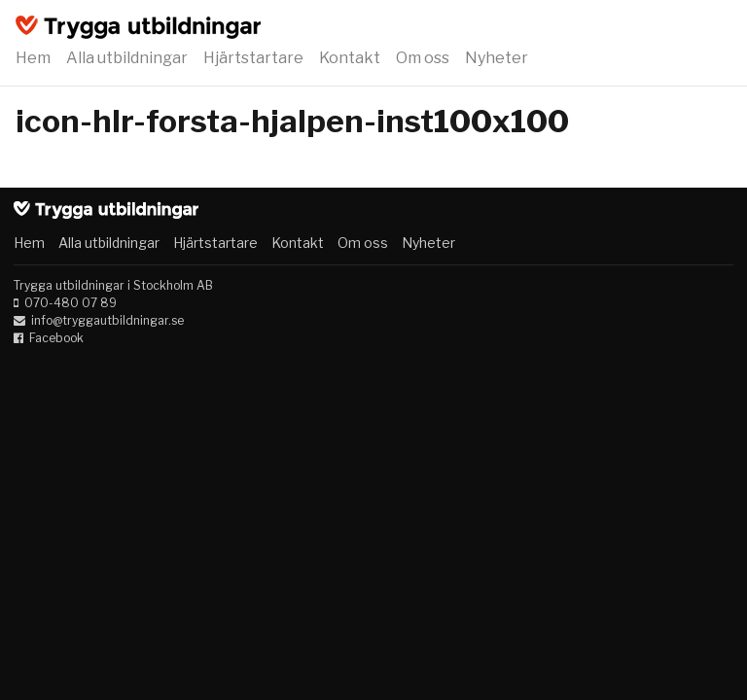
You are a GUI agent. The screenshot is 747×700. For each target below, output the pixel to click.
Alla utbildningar (127, 58)
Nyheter (497, 58)
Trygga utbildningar (138, 27)
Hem (33, 58)
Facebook (56, 338)
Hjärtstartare (253, 58)
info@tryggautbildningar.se (107, 320)
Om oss (423, 58)
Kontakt (350, 58)
